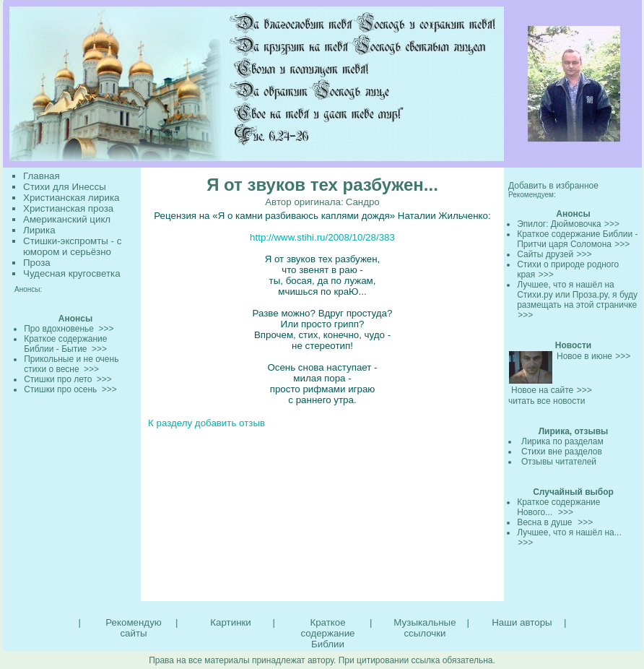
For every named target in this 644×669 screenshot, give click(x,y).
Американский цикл (67, 219)
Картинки (230, 622)
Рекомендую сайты (133, 628)
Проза (37, 263)
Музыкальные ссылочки (425, 628)
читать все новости (547, 401)
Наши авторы (522, 622)
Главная (42, 176)
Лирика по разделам (562, 441)
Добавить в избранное (553, 186)
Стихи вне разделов (562, 452)
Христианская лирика (71, 198)
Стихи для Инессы (65, 187)
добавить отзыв (230, 423)
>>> (612, 224)
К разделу (170, 423)
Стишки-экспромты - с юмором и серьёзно (72, 246)
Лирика (39, 230)
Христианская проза (68, 208)
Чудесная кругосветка (72, 273)
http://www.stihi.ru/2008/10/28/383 (322, 237)
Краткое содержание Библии (327, 633)
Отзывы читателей (559, 462)
